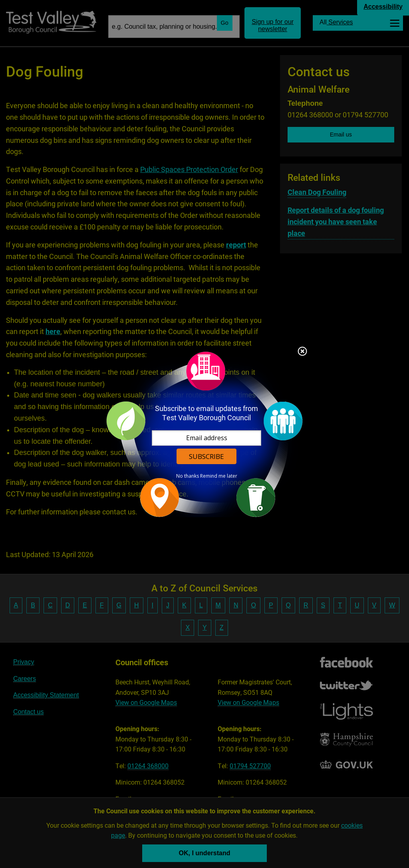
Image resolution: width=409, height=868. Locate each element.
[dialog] (204, 434)
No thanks (188, 476)
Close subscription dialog (302, 352)
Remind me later (219, 476)
